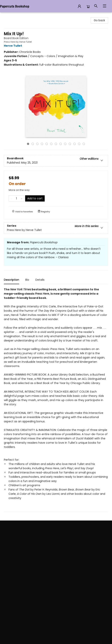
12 (79, 144)
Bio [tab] (27, 280)
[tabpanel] (56, 400)
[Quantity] (16, 198)
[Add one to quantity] (22, 198)
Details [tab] (40, 280)
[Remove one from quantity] (11, 198)
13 (84, 144)
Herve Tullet (14, 46)
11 (74, 144)
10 (70, 144)
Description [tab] (12, 280)
